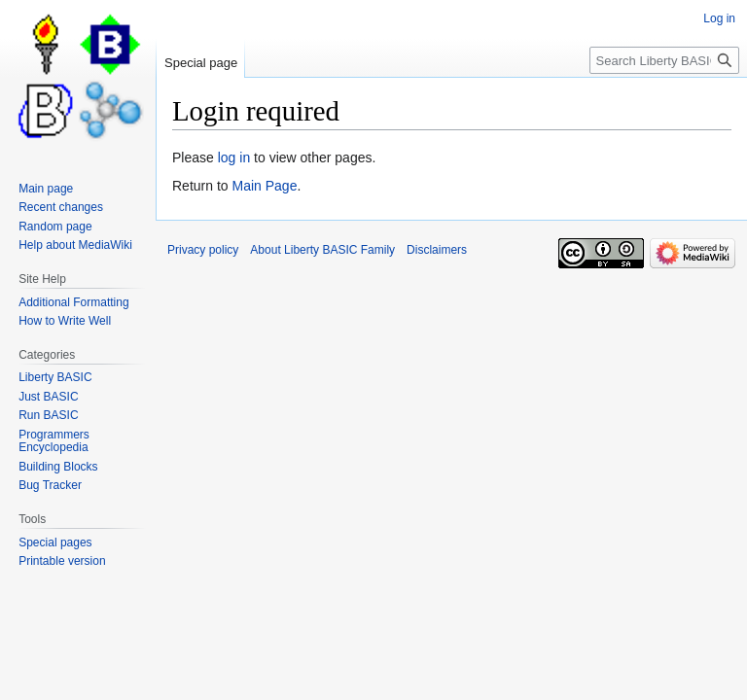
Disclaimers (437, 250)
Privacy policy (203, 250)
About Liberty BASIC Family (322, 250)
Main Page (264, 186)
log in (234, 157)
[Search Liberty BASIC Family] (664, 60)
